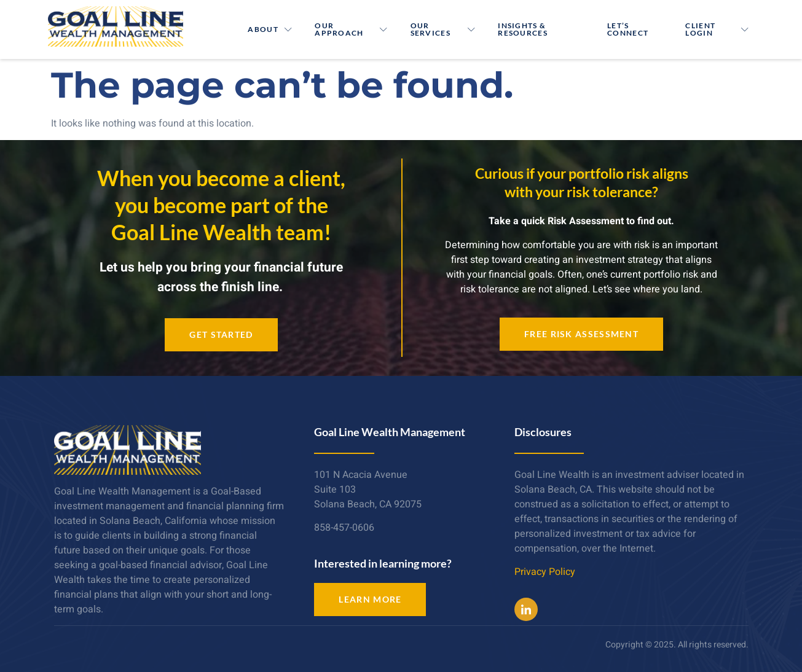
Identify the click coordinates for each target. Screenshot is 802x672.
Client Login (717, 29)
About (270, 29)
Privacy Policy (545, 572)
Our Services (443, 29)
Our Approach (351, 29)
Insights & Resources (523, 29)
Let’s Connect (628, 29)
